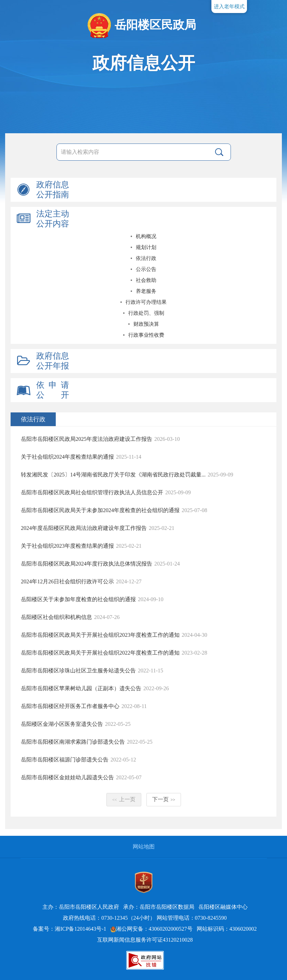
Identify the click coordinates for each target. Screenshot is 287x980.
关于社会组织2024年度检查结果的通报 (67, 457)
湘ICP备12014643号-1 (80, 929)
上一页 (124, 799)
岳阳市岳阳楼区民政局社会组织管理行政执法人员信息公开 (92, 492)
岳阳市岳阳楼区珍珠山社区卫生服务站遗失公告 (78, 671)
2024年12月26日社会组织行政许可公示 (67, 581)
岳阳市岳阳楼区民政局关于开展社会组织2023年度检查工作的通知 (100, 635)
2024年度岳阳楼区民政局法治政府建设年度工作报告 (84, 528)
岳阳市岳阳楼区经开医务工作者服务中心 (70, 706)
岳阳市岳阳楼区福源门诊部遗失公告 (65, 760)
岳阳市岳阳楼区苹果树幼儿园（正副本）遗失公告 (81, 688)
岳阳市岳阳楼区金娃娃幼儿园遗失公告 (67, 777)
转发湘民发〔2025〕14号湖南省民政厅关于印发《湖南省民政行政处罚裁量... (113, 475)
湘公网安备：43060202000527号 (152, 929)
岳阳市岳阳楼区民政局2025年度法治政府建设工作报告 (87, 439)
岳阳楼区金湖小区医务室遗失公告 (62, 724)
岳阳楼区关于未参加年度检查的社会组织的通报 (78, 599)
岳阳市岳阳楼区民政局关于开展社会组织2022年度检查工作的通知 (100, 653)
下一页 (164, 799)
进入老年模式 (229, 7)
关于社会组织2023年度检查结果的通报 (67, 546)
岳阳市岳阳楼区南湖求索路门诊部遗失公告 (73, 742)
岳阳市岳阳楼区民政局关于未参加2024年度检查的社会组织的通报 (100, 510)
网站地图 (144, 847)
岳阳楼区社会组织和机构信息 (56, 617)
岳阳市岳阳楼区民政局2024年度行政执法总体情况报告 (87, 564)
